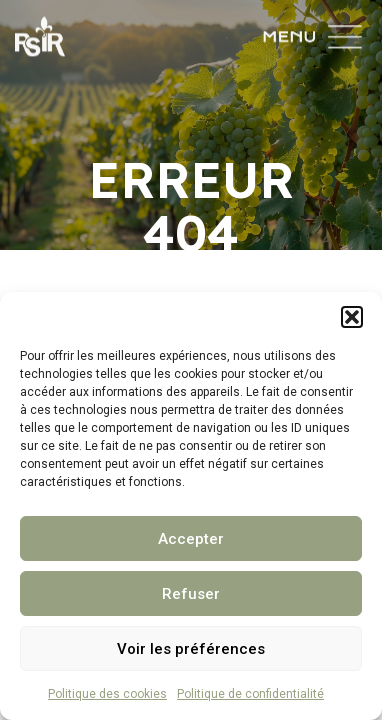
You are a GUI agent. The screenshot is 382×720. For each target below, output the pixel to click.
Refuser (191, 594)
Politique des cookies (107, 694)
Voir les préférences (191, 649)
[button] (352, 317)
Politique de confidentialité (250, 694)
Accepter (191, 539)
